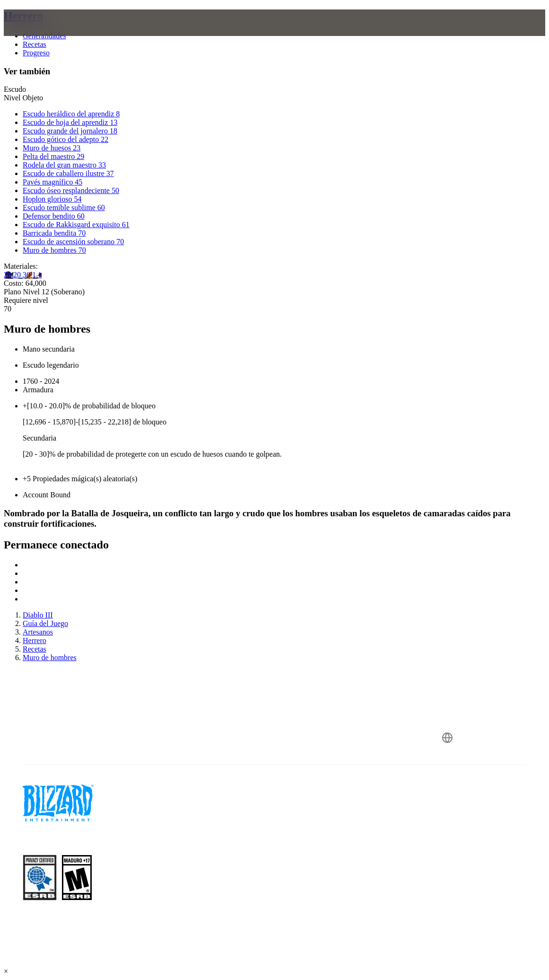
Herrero (23, 16)
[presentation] (40, 34)
